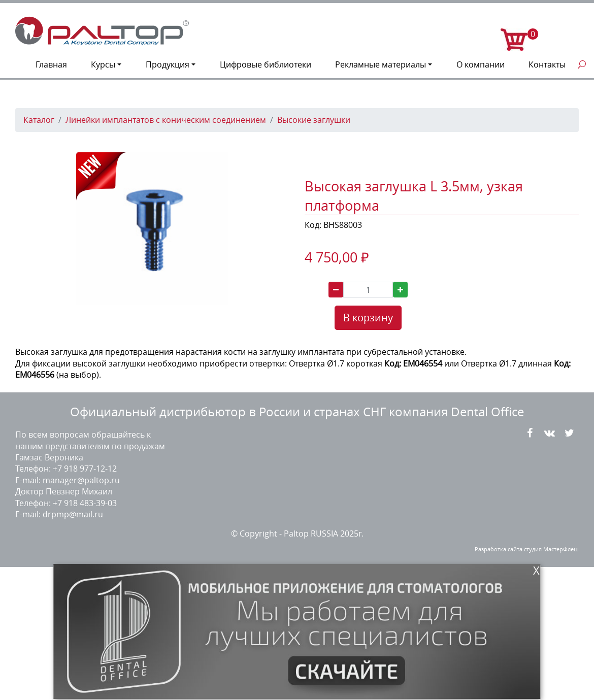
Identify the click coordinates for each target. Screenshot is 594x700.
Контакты (547, 64)
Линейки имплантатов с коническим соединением (166, 120)
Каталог (39, 120)
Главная (51, 64)
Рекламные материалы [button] (381, 64)
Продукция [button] (168, 64)
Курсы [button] (103, 64)
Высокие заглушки (314, 120)
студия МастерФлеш (551, 549)
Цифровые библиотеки (266, 64)
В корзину (368, 318)
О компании (481, 64)
